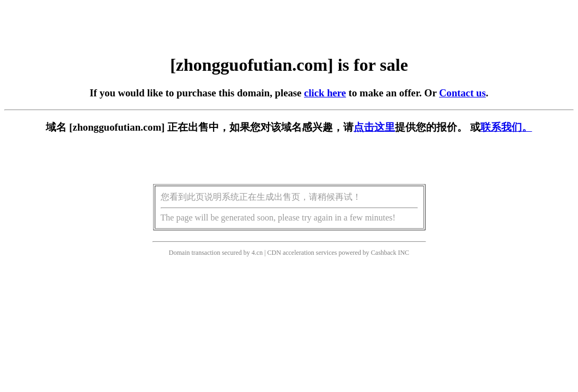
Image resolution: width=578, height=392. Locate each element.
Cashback (384, 253)
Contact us (463, 93)
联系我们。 (506, 127)
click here (325, 93)
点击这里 (374, 127)
